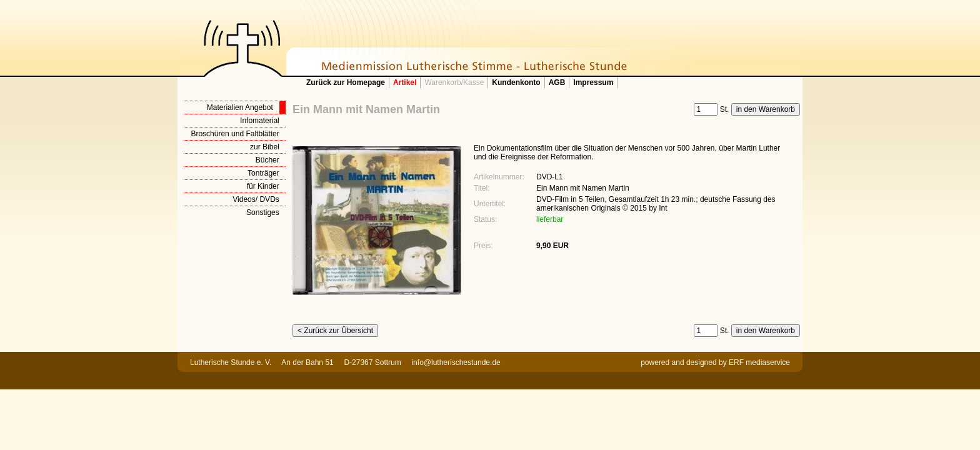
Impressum (593, 82)
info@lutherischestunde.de (456, 362)
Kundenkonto (516, 82)
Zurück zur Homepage (346, 82)
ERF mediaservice (759, 362)
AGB (557, 82)
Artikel (405, 82)
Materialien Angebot (240, 107)
